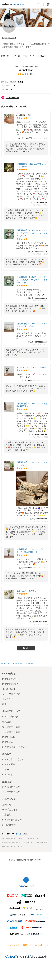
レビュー (42, 56)
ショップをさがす (11, 694)
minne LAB (8, 742)
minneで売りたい (11, 717)
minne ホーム (6, 664)
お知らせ (7, 804)
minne (15, 833)
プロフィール (29, 56)
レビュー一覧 (29, 664)
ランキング (8, 699)
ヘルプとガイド (10, 810)
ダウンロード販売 (11, 732)
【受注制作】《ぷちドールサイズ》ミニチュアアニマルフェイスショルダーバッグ (32, 233)
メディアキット (16, 846)
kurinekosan (9, 38)
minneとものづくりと (13, 759)
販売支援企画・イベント (14, 747)
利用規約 (7, 815)
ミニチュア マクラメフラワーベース (32, 367)
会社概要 (44, 843)
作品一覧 (5, 56)
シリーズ (16, 56)
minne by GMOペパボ (13, 4)
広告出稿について (11, 787)
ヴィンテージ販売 (11, 727)
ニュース (7, 770)
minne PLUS (8, 737)
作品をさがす (9, 689)
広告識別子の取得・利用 (11, 843)
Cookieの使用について (32, 838)
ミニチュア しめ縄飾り (26, 591)
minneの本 (7, 775)
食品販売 (7, 722)
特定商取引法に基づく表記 (12, 838)
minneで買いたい (11, 684)
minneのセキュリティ (13, 820)
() (26, 74)
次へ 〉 (26, 648)
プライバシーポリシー (31, 843)
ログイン (39, 4)
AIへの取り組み (42, 945)
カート (48, 4)
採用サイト (28, 945)
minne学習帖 (9, 764)
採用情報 (6, 846)
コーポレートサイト (12, 945)
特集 (4, 704)
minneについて (10, 679)
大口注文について (11, 792)
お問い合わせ (9, 825)
